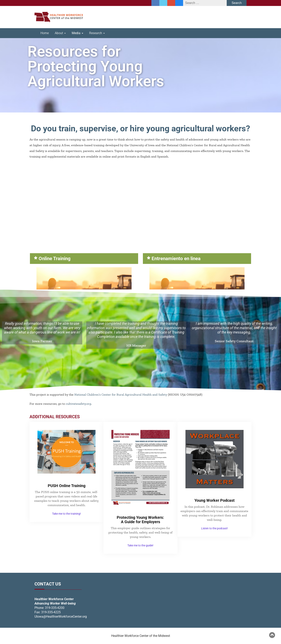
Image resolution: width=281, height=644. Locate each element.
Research (97, 33)
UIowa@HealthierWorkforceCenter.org (61, 617)
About (60, 33)
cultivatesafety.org (78, 404)
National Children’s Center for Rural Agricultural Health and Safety (121, 395)
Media (77, 33)
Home (45, 33)
